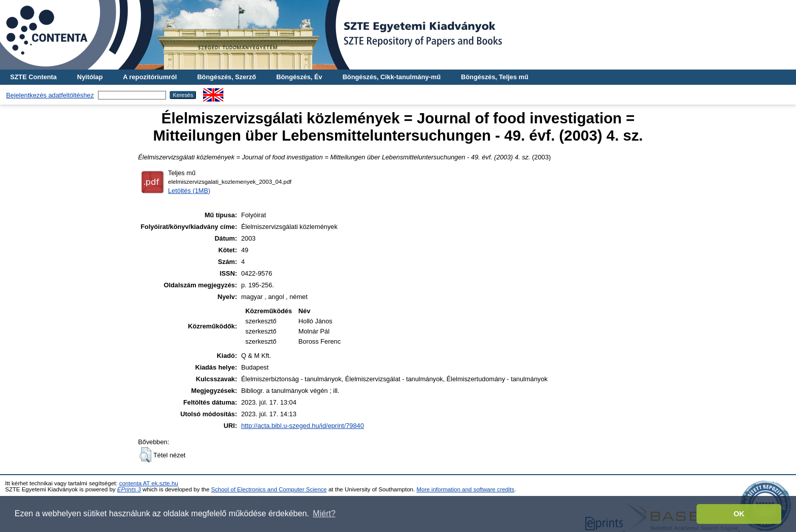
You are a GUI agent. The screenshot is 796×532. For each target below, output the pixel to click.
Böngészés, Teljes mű (495, 77)
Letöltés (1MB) (189, 191)
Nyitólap (90, 77)
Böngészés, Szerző (226, 77)
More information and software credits (465, 489)
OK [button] (739, 514)
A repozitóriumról (150, 77)
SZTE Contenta (34, 77)
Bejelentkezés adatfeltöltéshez (50, 95)
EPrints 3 (129, 489)
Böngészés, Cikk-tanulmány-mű (392, 77)
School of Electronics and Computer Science (269, 489)
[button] (145, 455)
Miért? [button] (324, 513)
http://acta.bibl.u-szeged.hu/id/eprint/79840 (303, 426)
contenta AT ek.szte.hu (149, 483)
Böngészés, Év (299, 77)
